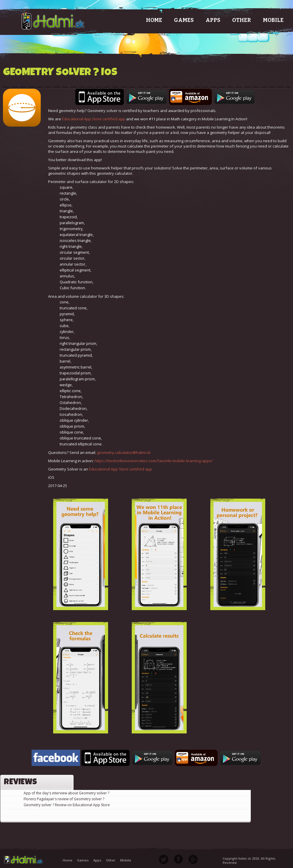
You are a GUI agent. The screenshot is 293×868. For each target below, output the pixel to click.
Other (242, 20)
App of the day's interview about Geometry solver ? (66, 793)
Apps (213, 20)
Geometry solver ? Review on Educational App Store (67, 805)
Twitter (164, 859)
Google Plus (193, 859)
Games (184, 20)
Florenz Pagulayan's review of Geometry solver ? (64, 799)
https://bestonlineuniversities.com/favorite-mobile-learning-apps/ (154, 461)
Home (154, 20)
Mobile (273, 20)
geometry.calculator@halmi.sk (124, 452)
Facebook (178, 859)
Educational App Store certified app (94, 119)
